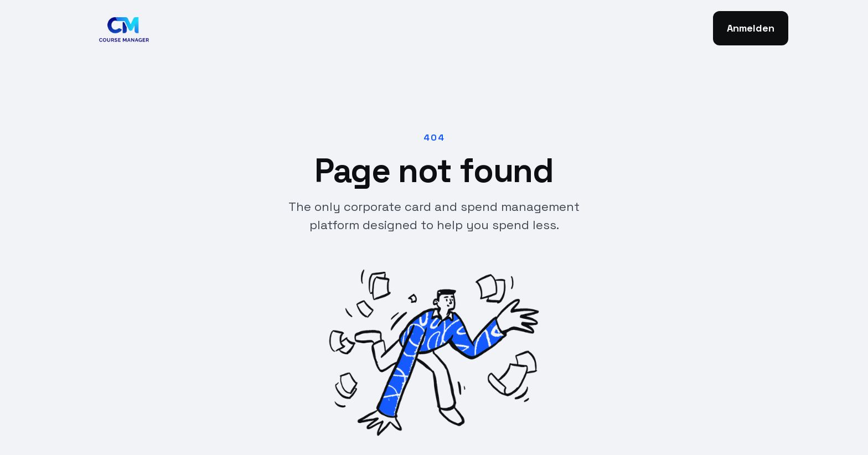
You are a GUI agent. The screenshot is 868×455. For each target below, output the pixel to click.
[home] (121, 28)
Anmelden (751, 28)
